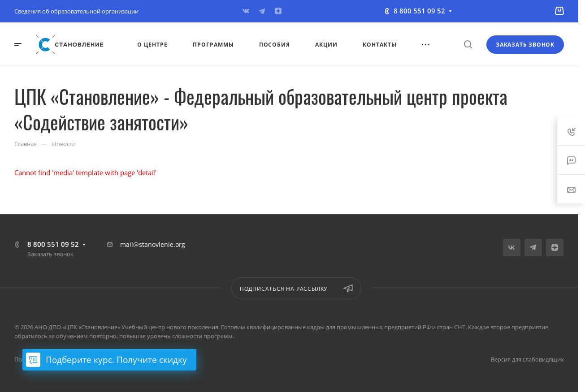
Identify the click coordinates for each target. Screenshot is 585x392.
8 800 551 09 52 (419, 11)
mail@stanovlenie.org (153, 244)
